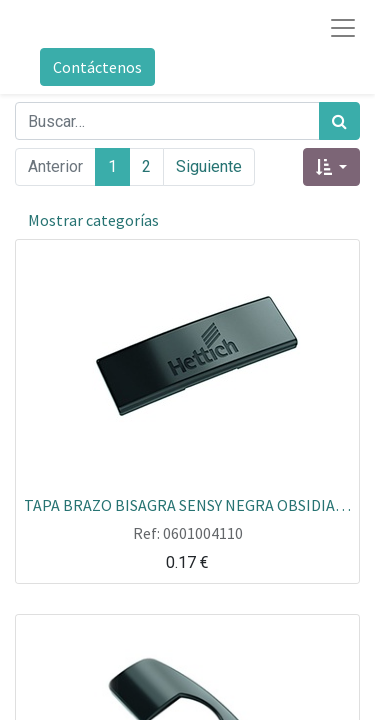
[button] (331, 167)
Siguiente (209, 166)
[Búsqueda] (339, 121)
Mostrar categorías (93, 220)
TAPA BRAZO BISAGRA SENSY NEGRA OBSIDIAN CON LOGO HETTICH (187, 504)
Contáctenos (97, 67)
